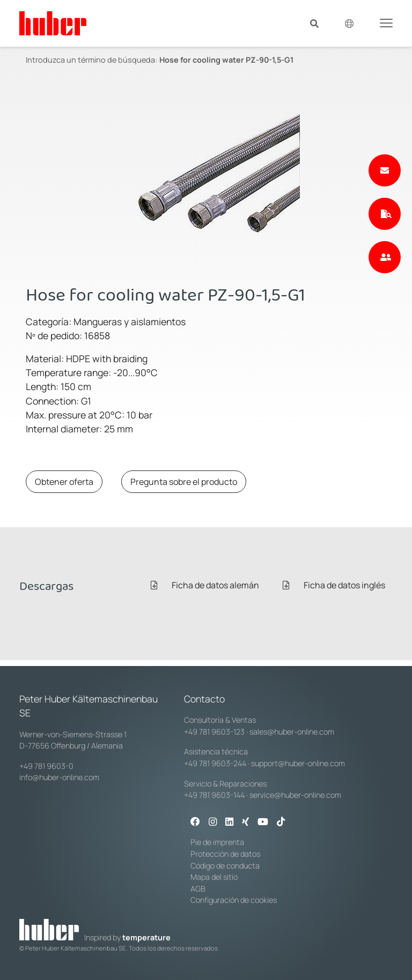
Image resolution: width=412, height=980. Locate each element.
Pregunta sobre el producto (184, 482)
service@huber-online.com (295, 795)
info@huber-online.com (59, 777)
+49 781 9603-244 (215, 763)
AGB (198, 889)
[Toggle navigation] (386, 23)
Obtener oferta (64, 482)
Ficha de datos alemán (205, 585)
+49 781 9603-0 (46, 766)
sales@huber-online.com (292, 732)
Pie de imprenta (217, 842)
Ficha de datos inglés (334, 585)
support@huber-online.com (298, 763)
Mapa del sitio (214, 877)
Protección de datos (225, 854)
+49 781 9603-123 (214, 732)
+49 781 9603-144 (214, 795)
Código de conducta (225, 866)
